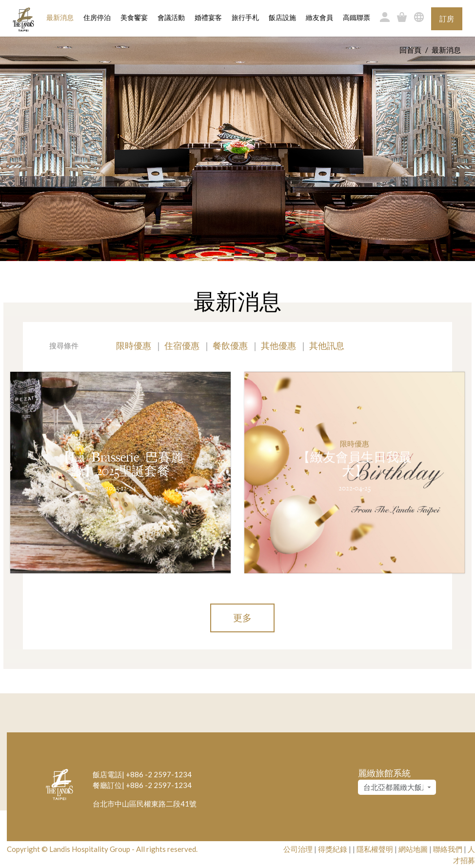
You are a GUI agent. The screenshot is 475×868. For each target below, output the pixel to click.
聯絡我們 (448, 849)
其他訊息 (327, 345)
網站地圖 (413, 849)
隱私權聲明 (375, 849)
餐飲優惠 (230, 345)
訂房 (447, 19)
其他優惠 (278, 345)
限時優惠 (134, 345)
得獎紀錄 (333, 849)
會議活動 (171, 18)
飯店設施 (282, 18)
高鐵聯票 (356, 18)
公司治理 (298, 849)
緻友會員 (319, 18)
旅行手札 (245, 18)
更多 (242, 617)
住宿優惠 (182, 345)
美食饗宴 (134, 18)
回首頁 (410, 50)
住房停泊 (97, 17)
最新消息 (60, 18)
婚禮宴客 (208, 18)
